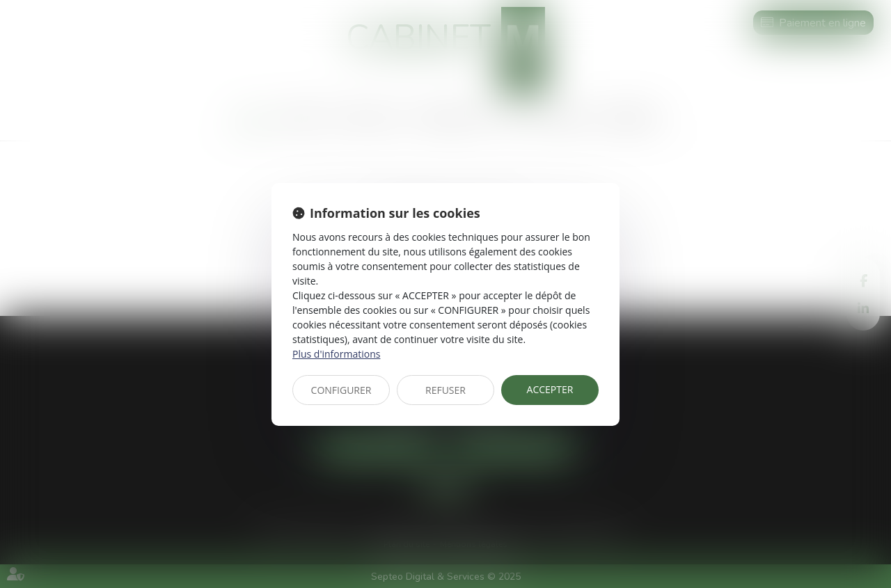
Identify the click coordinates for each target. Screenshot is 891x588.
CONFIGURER (341, 390)
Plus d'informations (336, 354)
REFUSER (445, 390)
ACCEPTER (550, 389)
